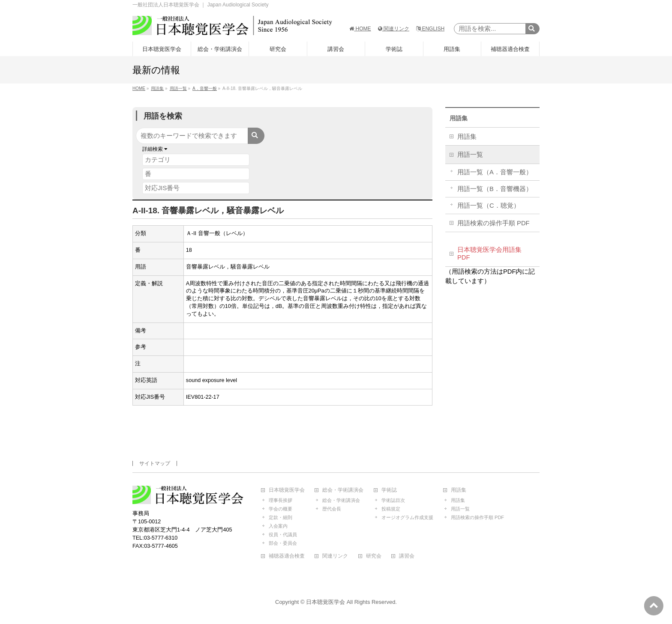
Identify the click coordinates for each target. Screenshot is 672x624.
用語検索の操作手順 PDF (493, 223)
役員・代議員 (283, 534)
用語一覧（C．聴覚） (489, 206)
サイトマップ (155, 463)
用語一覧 (470, 155)
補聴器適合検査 (287, 556)
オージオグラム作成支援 (407, 517)
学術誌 (389, 490)
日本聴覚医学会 (287, 490)
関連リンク (394, 29)
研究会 (374, 556)
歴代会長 (332, 509)
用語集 (459, 118)
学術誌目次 (393, 500)
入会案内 (278, 526)
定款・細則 (280, 517)
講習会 (407, 556)
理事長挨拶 (280, 500)
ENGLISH (430, 29)
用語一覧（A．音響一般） (495, 172)
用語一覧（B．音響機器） (495, 189)
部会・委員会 (283, 543)
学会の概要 (280, 509)
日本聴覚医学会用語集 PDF (489, 254)
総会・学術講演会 (343, 490)
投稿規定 (391, 509)
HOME (360, 29)
